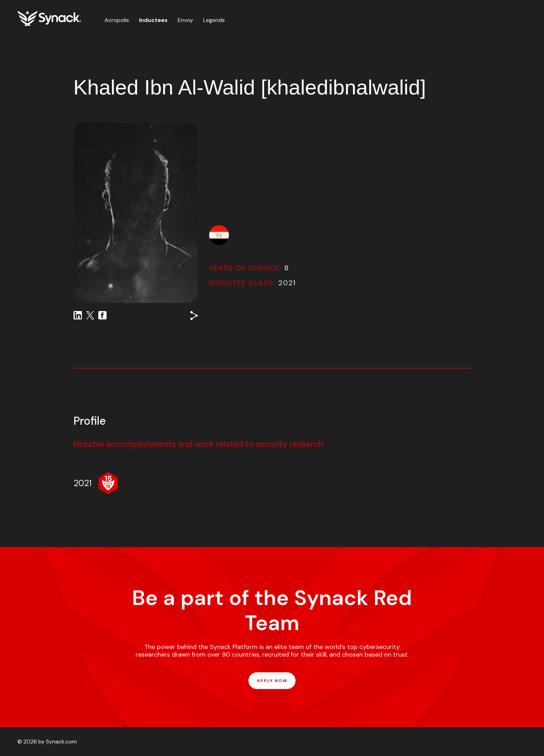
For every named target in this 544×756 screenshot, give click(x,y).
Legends (214, 20)
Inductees (153, 20)
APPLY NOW (272, 681)
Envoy (185, 20)
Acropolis (117, 20)
